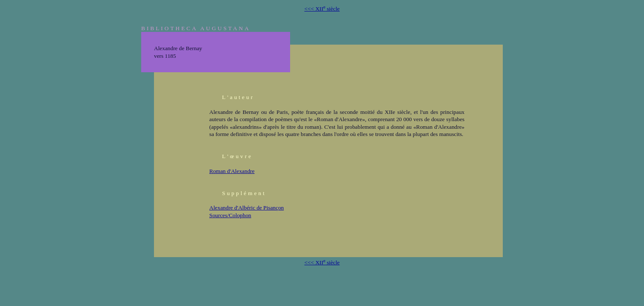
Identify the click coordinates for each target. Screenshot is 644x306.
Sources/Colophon (230, 215)
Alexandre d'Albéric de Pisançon (246, 208)
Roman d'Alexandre (232, 171)
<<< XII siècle (322, 9)
